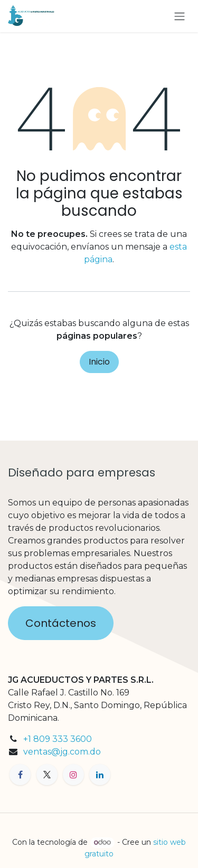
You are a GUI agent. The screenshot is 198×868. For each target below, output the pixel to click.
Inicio (99, 362)
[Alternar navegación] (180, 16)
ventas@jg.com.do (62, 752)
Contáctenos (61, 623)
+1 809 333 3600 (58, 739)
